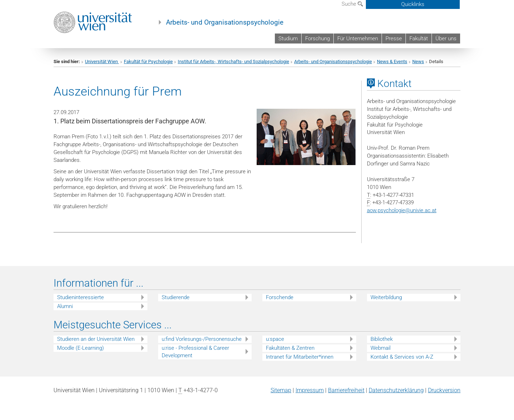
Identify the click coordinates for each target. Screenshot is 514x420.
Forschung (318, 39)
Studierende (176, 297)
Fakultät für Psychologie (148, 62)
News (418, 62)
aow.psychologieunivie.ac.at (402, 210)
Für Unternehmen (358, 39)
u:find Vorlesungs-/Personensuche (202, 339)
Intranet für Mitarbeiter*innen (300, 357)
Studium (288, 39)
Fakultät (419, 39)
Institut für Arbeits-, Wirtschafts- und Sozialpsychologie (233, 62)
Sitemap (281, 390)
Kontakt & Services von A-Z (402, 357)
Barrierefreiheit (346, 390)
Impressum (310, 390)
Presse (394, 39)
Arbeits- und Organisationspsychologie (225, 22)
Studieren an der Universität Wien (96, 339)
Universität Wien (102, 62)
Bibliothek (382, 339)
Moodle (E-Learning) (80, 348)
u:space (275, 339)
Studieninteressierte (80, 297)
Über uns (446, 39)
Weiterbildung (386, 297)
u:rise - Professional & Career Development (195, 352)
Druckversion (444, 390)
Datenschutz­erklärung (396, 390)
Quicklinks (413, 4)
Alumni (65, 306)
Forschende (280, 297)
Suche (352, 4)
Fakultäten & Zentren (290, 348)
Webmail (381, 348)
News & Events (392, 62)
